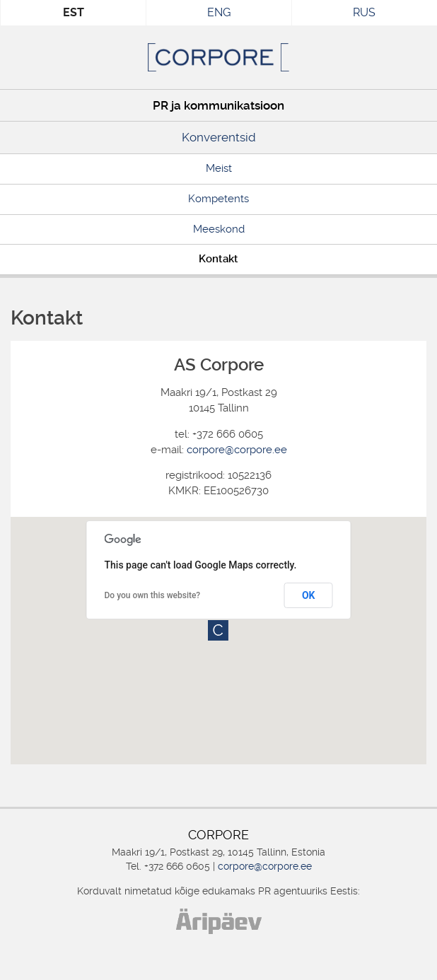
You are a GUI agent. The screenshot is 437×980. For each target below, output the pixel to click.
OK (309, 595)
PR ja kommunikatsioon (218, 105)
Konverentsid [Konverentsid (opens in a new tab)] (219, 137)
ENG (219, 12)
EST (74, 12)
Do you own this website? (153, 595)
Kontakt (218, 259)
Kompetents (218, 199)
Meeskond (219, 229)
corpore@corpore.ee (237, 450)
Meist (219, 168)
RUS (364, 12)
